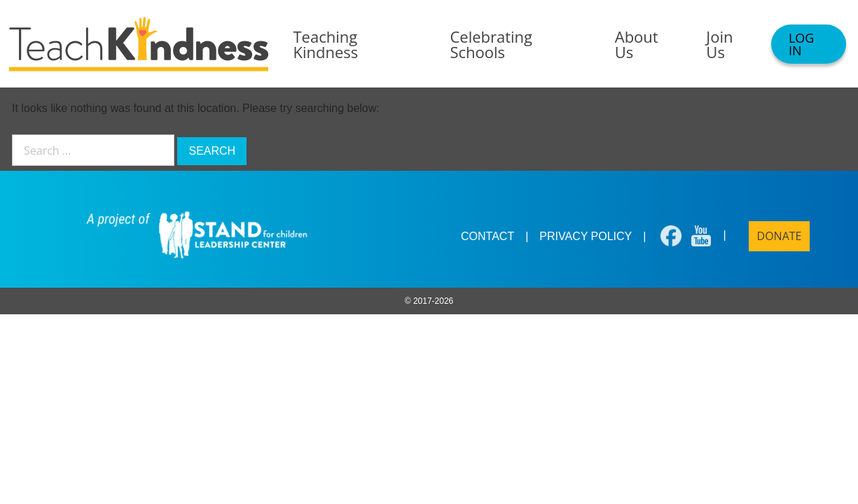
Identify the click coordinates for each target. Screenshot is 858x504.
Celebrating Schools (491, 44)
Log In (801, 44)
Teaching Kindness (326, 44)
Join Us (719, 44)
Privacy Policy (586, 236)
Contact (487, 236)
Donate (780, 236)
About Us (637, 44)
